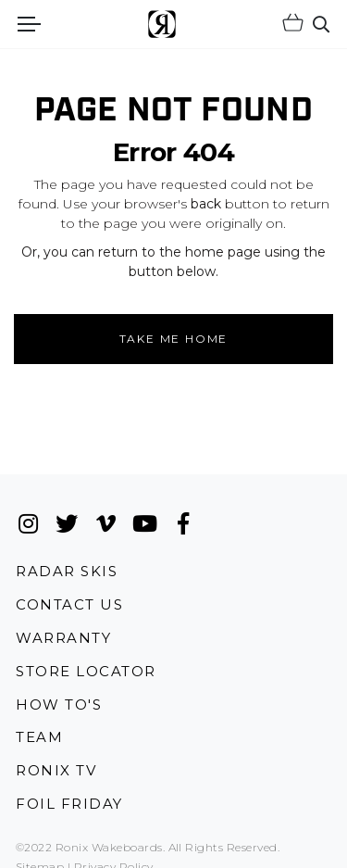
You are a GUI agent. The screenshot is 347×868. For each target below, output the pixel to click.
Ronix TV (56, 762)
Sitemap (40, 858)
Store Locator (86, 662)
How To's (59, 695)
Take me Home (174, 339)
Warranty (63, 629)
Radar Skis (67, 561)
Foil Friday (69, 795)
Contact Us (69, 596)
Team (39, 729)
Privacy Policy (114, 858)
